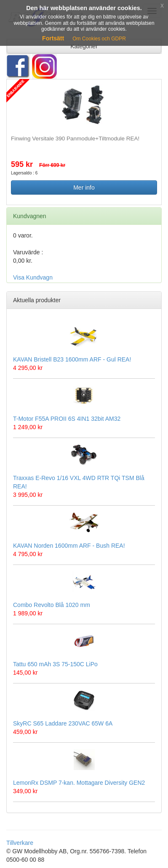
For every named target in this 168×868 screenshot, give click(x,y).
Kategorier (84, 46)
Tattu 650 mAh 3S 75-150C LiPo (55, 664)
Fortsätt (53, 38)
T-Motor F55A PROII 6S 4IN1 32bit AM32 (67, 419)
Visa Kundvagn (33, 277)
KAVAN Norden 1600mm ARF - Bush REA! (69, 546)
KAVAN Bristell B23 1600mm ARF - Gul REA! (72, 359)
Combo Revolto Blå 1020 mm (52, 605)
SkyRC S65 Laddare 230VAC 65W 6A (63, 723)
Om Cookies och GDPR (99, 39)
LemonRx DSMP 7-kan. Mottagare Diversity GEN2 (79, 783)
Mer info (84, 187)
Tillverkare (20, 843)
